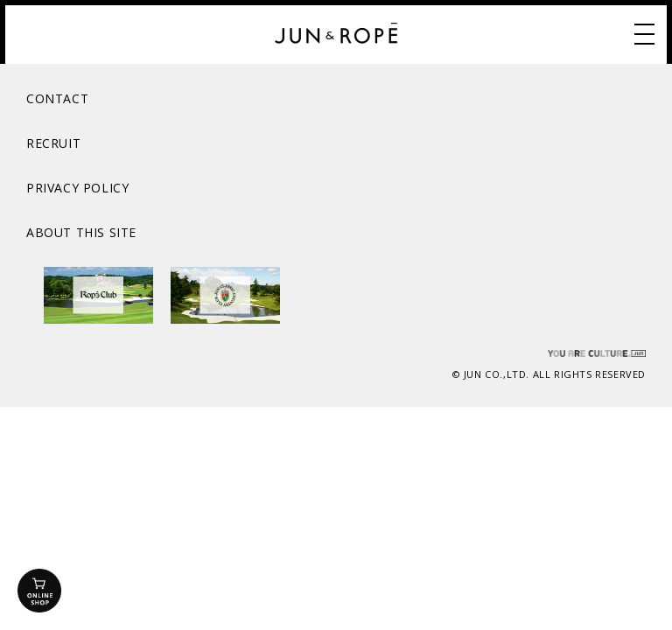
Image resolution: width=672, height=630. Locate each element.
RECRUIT (53, 143)
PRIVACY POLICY (77, 188)
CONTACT (57, 98)
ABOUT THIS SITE (81, 232)
